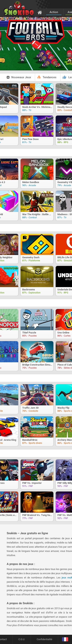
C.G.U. (22, 639)
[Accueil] (40, 12)
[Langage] (65, 639)
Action (54, 12)
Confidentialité (44, 639)
